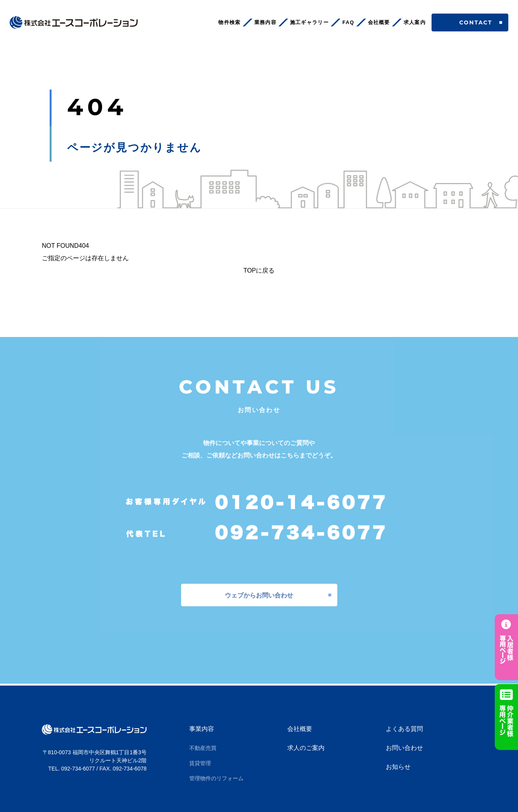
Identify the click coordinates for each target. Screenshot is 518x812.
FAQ (348, 22)
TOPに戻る (259, 270)
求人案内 (415, 22)
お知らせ (398, 767)
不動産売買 (203, 748)
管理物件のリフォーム (216, 778)
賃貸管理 (200, 763)
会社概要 (379, 22)
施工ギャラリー (309, 22)
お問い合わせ (404, 748)
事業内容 (202, 729)
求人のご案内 (306, 748)
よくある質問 (404, 729)
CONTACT (470, 22)
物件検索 (229, 22)
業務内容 (265, 22)
